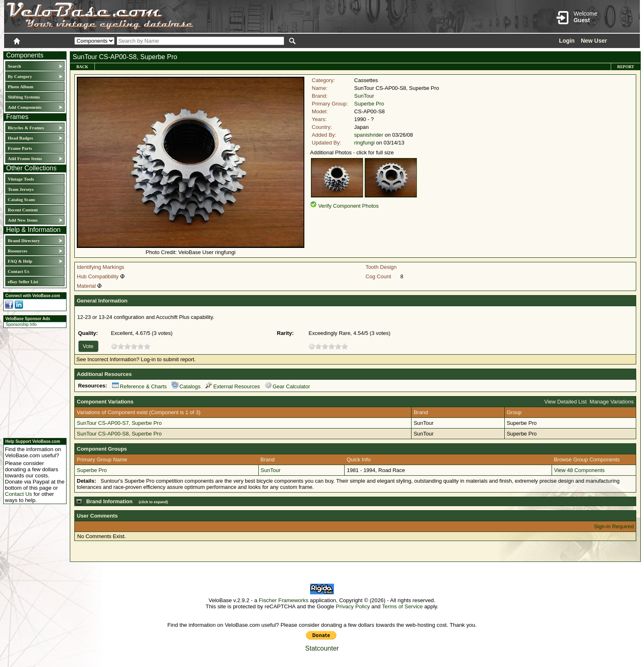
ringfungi (364, 143)
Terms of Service (402, 606)
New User (594, 41)
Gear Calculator (287, 386)
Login (567, 41)
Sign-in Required (614, 526)
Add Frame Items (25, 158)
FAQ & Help (20, 261)
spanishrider (369, 135)
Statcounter (322, 648)
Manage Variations (612, 402)
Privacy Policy (353, 606)
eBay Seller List (23, 282)
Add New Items (23, 220)
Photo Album (21, 87)
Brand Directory (24, 241)
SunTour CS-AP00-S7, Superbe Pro (119, 423)
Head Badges (20, 138)
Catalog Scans (21, 199)
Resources (17, 251)
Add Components (25, 107)
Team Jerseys (21, 189)
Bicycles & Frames (26, 128)
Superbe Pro (369, 104)
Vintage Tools (21, 179)
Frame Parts (20, 148)
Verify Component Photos (348, 206)
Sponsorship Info (21, 324)
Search (14, 66)
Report (626, 67)
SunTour (364, 96)
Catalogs (186, 386)
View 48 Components (579, 470)
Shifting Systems (24, 97)
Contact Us (18, 271)
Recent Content (23, 210)
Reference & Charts (139, 386)
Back (82, 67)
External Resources (232, 386)
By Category (20, 76)
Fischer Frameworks (284, 600)
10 (147, 346)
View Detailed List (565, 402)
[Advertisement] (32, 382)
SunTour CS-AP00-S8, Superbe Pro (119, 434)
